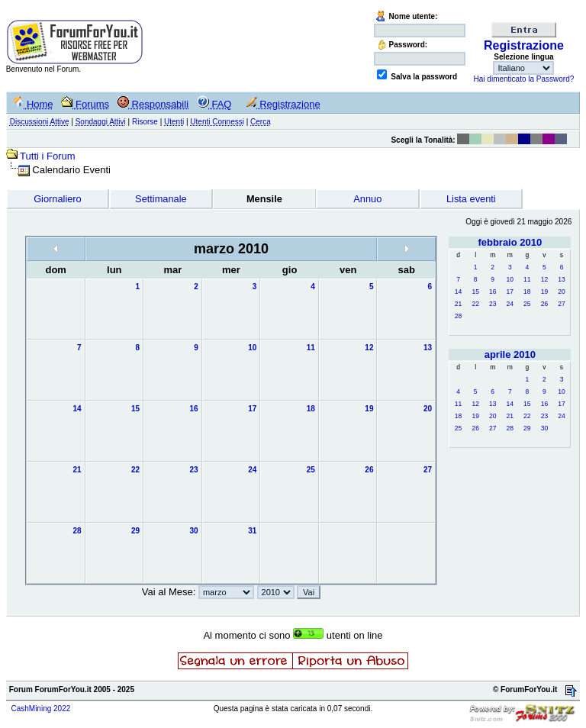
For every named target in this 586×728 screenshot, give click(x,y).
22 (475, 304)
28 (458, 316)
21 (458, 304)
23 (493, 304)
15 (475, 292)
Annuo (367, 199)
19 (544, 292)
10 (510, 279)
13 (561, 279)
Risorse (145, 122)
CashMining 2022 (40, 709)
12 (544, 279)
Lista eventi (471, 199)
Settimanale (161, 199)
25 (527, 304)
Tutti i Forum (47, 156)
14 (458, 292)
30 (544, 428)
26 (544, 304)
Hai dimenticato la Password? (524, 79)
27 (561, 304)
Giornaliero (58, 199)
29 (527, 428)
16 (493, 292)
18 (527, 292)
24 (510, 304)
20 (561, 292)
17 (510, 292)
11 (527, 279)
